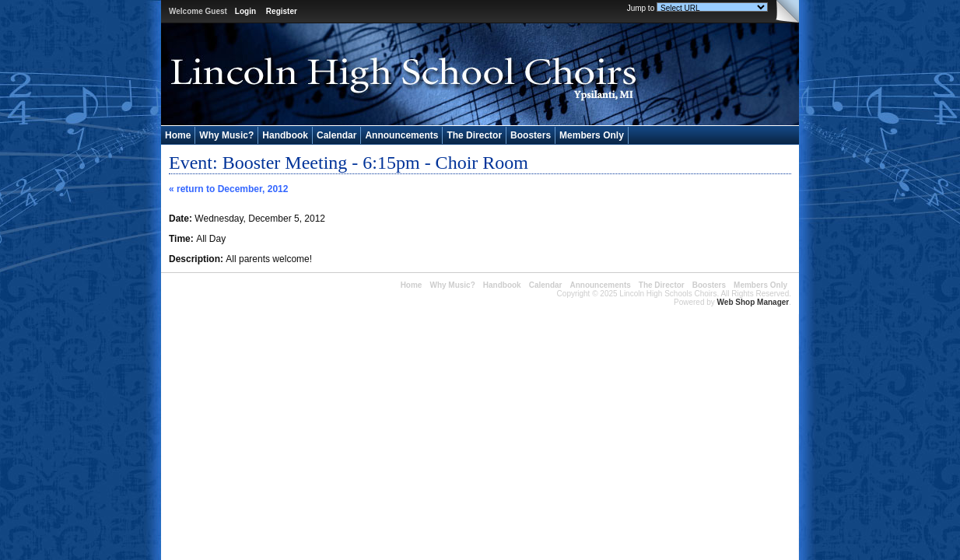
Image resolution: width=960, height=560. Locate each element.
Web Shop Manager (753, 302)
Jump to (641, 8)
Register (282, 11)
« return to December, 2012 (228, 189)
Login (245, 11)
